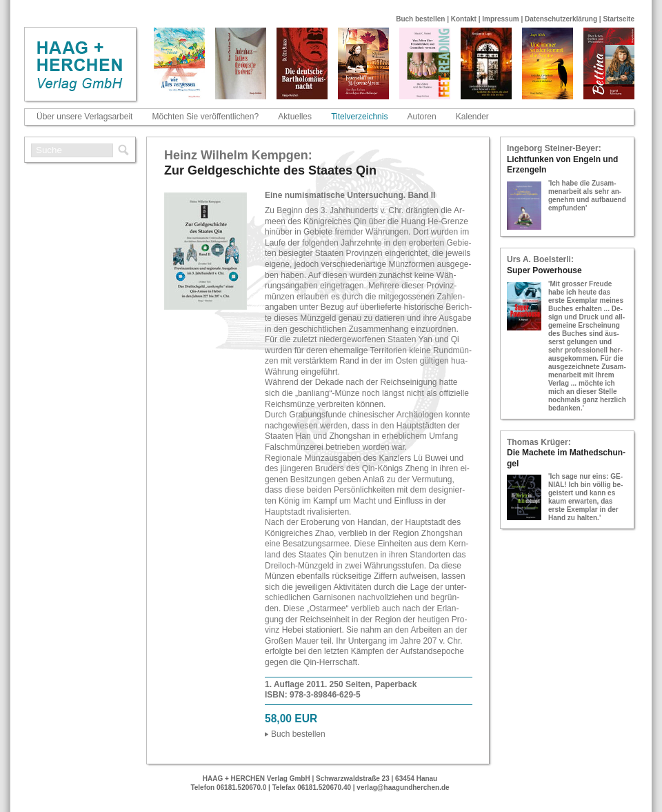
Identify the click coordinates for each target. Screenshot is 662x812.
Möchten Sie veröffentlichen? (206, 117)
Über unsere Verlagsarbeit (84, 117)
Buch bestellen (420, 19)
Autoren (422, 117)
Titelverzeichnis (359, 117)
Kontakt (464, 19)
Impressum (500, 19)
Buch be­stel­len (298, 734)
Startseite (619, 19)
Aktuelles (295, 117)
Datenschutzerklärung (561, 19)
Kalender (472, 117)
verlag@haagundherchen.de (403, 788)
